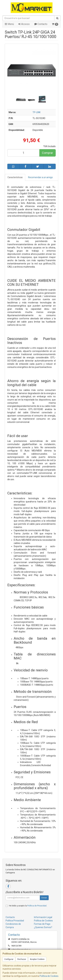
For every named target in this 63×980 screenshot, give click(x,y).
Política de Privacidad (37, 906)
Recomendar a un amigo (40, 177)
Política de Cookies (49, 976)
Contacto (41, 24)
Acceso (24, 24)
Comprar (47, 153)
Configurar (9, 959)
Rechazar (22, 959)
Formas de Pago (42, 924)
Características (15, 177)
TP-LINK (37, 112)
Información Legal (43, 917)
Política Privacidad (15, 921)
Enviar (44, 898)
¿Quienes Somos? (43, 927)
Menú (9, 24)
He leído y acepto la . (28, 906)
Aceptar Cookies (37, 959)
